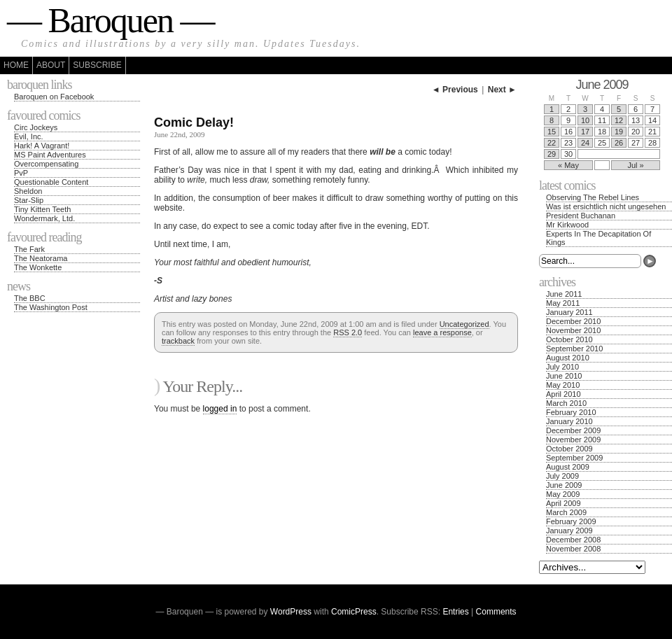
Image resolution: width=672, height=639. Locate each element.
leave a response (442, 332)
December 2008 (573, 540)
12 (619, 120)
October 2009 (569, 449)
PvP (21, 173)
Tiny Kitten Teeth (42, 209)
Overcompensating (46, 164)
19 (619, 132)
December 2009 (573, 430)
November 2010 (573, 330)
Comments (496, 612)
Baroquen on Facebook (54, 97)
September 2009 (574, 458)
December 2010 (573, 321)
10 (585, 120)
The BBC (30, 298)
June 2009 (564, 485)
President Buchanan (581, 216)
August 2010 (568, 358)
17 (585, 132)
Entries (455, 612)
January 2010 (569, 421)
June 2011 (564, 294)
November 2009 (573, 440)
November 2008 (573, 549)
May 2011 (563, 303)
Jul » (635, 165)
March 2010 (566, 403)
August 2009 (568, 467)
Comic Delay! (194, 122)
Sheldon (28, 191)
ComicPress (354, 612)
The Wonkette (38, 267)
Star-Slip (29, 200)
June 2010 (564, 376)
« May (568, 165)
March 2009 (566, 512)
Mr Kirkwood (567, 225)
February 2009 (571, 521)
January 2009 (569, 531)
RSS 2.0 (348, 332)
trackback (178, 341)
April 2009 (563, 503)
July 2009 (562, 476)
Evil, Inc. (29, 136)
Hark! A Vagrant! (42, 146)
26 (619, 143)
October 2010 (569, 339)
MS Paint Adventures (50, 155)
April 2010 (563, 394)
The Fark (29, 249)
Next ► (502, 90)
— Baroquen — (110, 20)
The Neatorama (41, 258)
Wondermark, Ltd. (44, 218)
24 (585, 143)
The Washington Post (51, 307)
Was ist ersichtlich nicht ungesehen (606, 206)
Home (16, 65)
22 (552, 143)
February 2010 (571, 412)
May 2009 (563, 494)
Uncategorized (464, 324)
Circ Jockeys (36, 127)
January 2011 (569, 312)
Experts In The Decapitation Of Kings (598, 238)
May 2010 (563, 385)
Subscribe (97, 65)
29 (552, 154)
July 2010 (562, 367)
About (51, 65)
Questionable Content (51, 182)
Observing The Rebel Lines (593, 197)
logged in (220, 409)
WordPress (291, 612)
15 (552, 132)
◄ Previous (455, 90)
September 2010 (574, 349)
